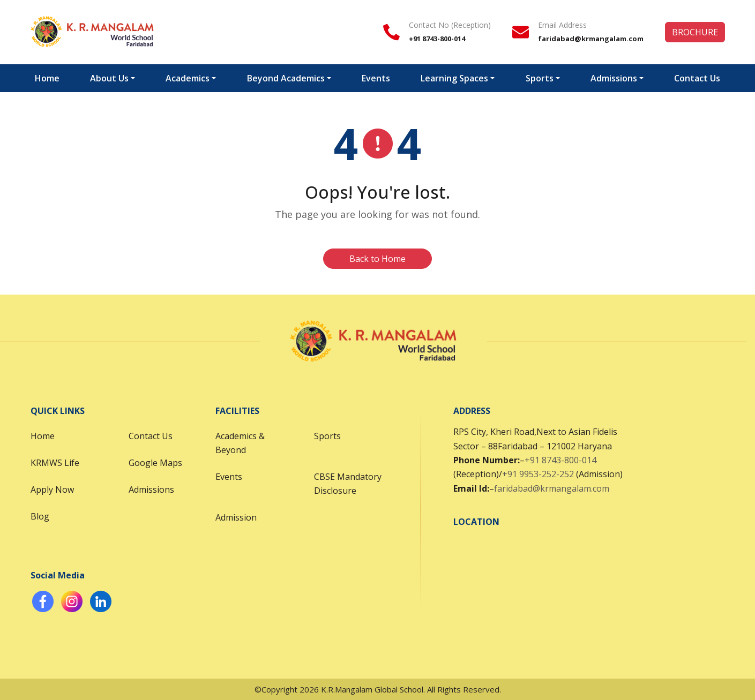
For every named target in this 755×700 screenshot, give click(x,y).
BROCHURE (695, 32)
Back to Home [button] (377, 259)
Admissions (614, 78)
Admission (236, 517)
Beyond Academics (286, 78)
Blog (40, 516)
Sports (540, 78)
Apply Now (52, 490)
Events (376, 78)
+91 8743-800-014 (560, 460)
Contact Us (697, 78)
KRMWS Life (55, 463)
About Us (109, 78)
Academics (188, 78)
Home (47, 78)
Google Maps (155, 463)
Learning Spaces (454, 78)
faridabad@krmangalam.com (552, 488)
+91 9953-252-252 (538, 474)
